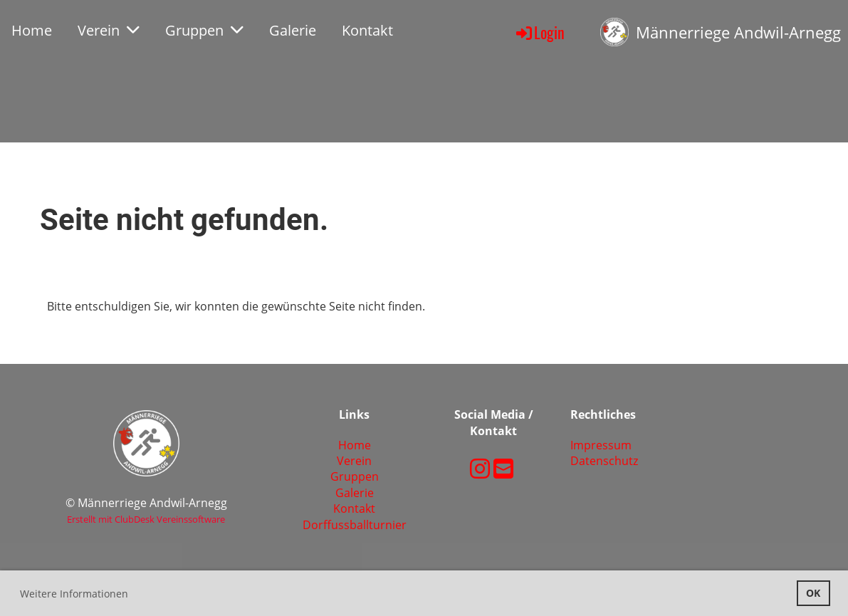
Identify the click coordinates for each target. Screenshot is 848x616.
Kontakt (367, 30)
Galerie (293, 30)
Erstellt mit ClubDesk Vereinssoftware (146, 519)
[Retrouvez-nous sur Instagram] (480, 468)
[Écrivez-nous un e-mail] (503, 468)
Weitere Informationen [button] (74, 594)
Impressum (601, 445)
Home (32, 30)
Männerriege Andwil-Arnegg (738, 32)
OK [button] (813, 593)
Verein (109, 30)
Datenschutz (604, 461)
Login (539, 32)
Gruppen (204, 30)
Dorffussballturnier (355, 525)
